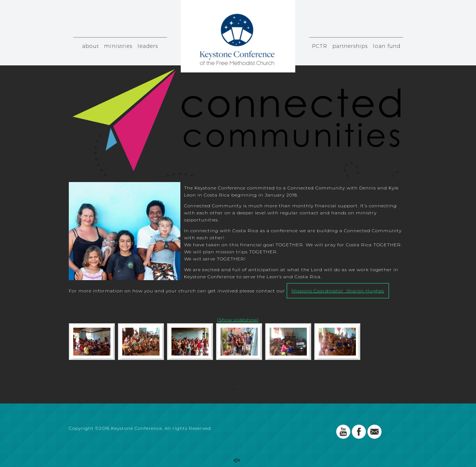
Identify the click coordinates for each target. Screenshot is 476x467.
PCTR (320, 46)
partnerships (350, 46)
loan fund (387, 46)
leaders (148, 46)
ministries (118, 46)
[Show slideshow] (238, 320)
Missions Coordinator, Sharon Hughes (338, 291)
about (91, 46)
